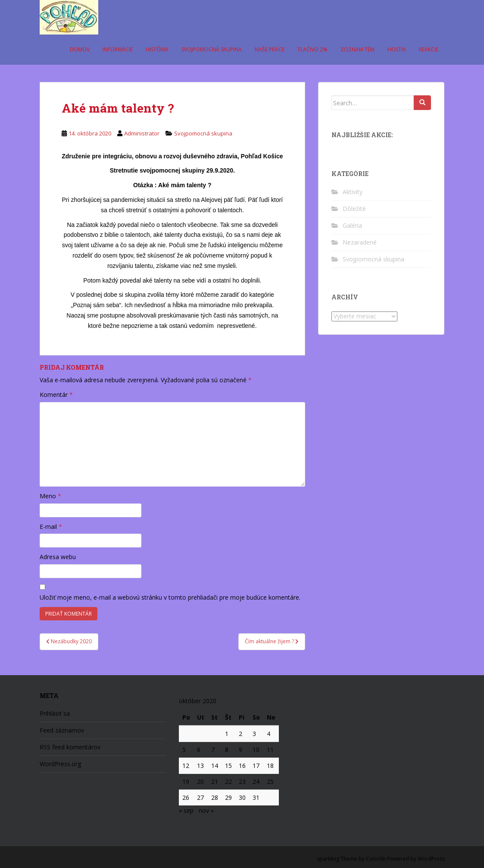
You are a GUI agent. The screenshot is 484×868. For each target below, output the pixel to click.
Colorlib (376, 859)
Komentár (56, 395)
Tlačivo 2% (312, 49)
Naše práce (270, 49)
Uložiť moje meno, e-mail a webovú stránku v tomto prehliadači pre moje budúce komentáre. (170, 597)
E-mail (51, 527)
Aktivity (353, 192)
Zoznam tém (358, 49)
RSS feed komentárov (70, 747)
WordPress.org (60, 764)
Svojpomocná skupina (212, 49)
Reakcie (429, 49)
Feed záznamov (62, 730)
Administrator (142, 133)
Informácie (118, 49)
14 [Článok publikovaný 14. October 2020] (215, 766)
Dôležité (354, 209)
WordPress (431, 859)
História (157, 49)
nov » (206, 810)
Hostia (397, 49)
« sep (186, 810)
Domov (80, 49)
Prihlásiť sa (55, 713)
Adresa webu (58, 557)
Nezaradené (360, 242)
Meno (50, 496)
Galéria (352, 225)
